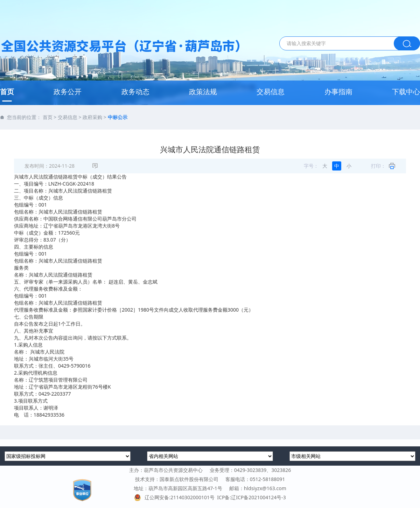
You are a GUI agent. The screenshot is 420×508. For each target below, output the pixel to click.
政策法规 (203, 92)
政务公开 (68, 92)
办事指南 (338, 92)
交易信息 (271, 92)
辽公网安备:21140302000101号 (176, 497)
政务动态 (135, 92)
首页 (7, 92)
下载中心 (406, 92)
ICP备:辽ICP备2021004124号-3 (251, 497)
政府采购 (92, 117)
